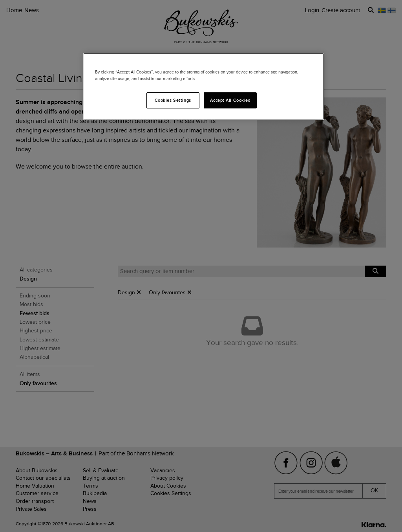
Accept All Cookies (230, 100)
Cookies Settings (173, 100)
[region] (204, 86)
